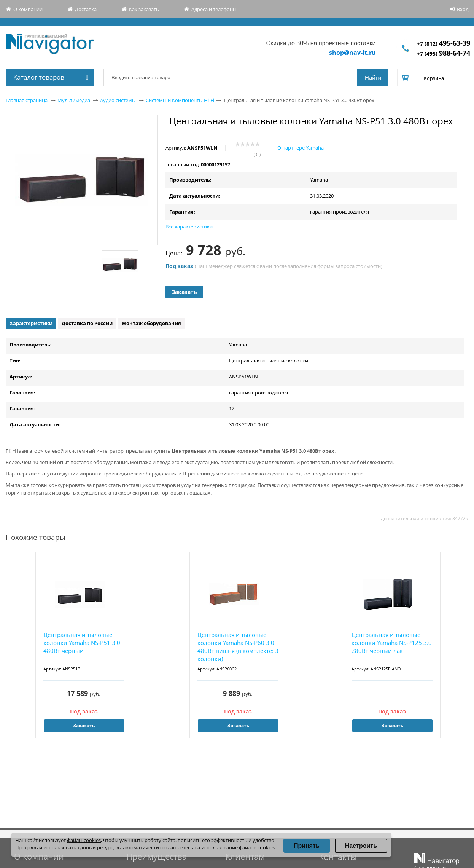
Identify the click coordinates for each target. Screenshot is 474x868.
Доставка (86, 9)
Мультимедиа (74, 100)
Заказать (184, 292)
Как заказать (144, 9)
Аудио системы (118, 100)
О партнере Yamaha (301, 148)
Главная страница (27, 100)
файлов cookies (257, 847)
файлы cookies (84, 840)
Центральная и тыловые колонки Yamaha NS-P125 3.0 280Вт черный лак (392, 643)
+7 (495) (444, 53)
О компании (28, 9)
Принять (307, 846)
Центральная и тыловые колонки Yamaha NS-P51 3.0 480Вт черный (82, 643)
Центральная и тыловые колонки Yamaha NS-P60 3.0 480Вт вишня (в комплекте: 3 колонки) (238, 647)
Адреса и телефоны (214, 9)
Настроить (361, 846)
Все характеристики (189, 227)
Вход (463, 9)
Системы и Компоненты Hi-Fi (180, 100)
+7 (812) (444, 44)
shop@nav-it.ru (352, 53)
